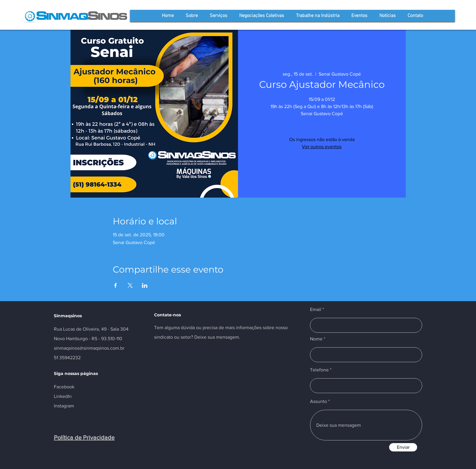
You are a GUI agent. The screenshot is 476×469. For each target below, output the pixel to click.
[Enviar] (403, 447)
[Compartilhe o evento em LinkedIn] (145, 285)
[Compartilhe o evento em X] (130, 285)
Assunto (318, 401)
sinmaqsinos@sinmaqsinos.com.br (89, 348)
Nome (316, 339)
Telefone (319, 370)
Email (316, 309)
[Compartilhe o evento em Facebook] (116, 285)
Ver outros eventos (322, 147)
